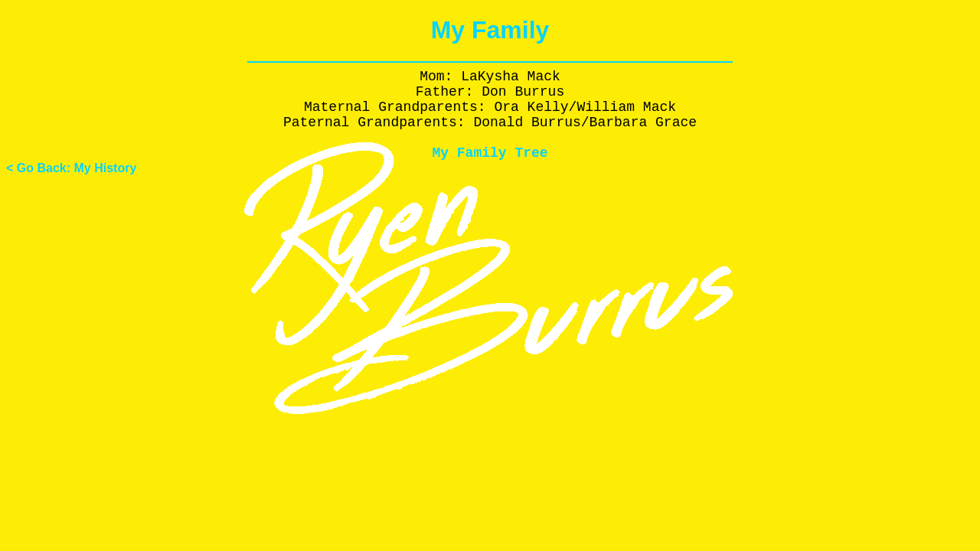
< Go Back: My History (71, 168)
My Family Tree (490, 153)
